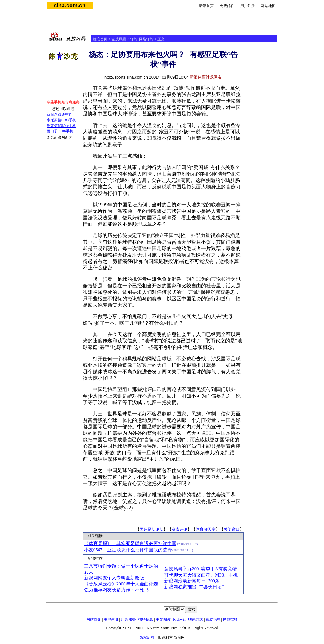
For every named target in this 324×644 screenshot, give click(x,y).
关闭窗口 (232, 529)
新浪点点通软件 (59, 115)
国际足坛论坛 (152, 529)
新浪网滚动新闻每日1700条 (192, 581)
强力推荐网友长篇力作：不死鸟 (116, 590)
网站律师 (230, 619)
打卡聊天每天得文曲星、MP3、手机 (201, 575)
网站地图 (268, 6)
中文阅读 (163, 619)
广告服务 (128, 619)
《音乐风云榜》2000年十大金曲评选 (121, 584)
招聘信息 (146, 619)
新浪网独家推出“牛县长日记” (194, 587)
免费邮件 (227, 6)
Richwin (179, 619)
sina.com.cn (69, 6)
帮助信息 (213, 619)
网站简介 (94, 619)
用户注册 (248, 6)
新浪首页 (206, 6)
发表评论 (180, 529)
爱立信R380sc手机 (61, 126)
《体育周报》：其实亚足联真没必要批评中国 (130, 544)
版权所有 (147, 638)
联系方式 (196, 619)
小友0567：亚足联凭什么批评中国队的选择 (128, 550)
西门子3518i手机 (60, 131)
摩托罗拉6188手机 (61, 120)
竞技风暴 (119, 39)
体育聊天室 (206, 529)
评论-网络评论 (142, 39)
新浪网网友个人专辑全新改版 (114, 578)
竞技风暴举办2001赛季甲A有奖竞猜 (200, 569)
